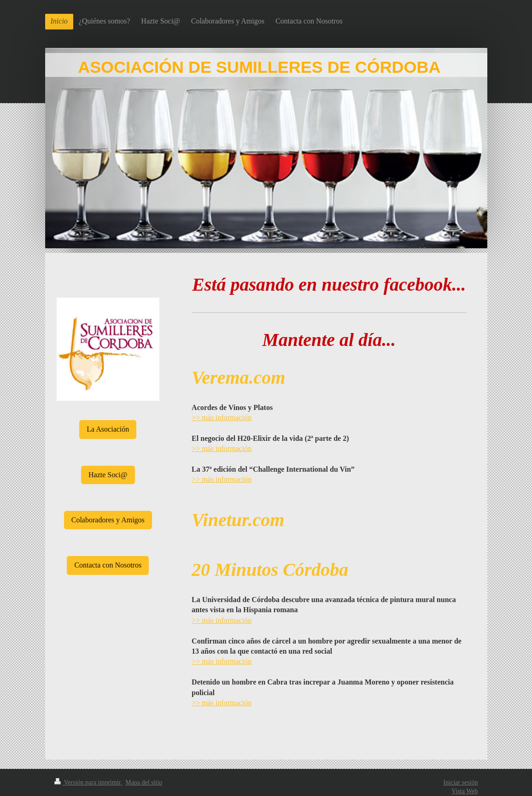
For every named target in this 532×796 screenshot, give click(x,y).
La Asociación (108, 429)
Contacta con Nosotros (108, 565)
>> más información (222, 418)
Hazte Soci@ (108, 475)
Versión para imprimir (88, 782)
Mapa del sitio (144, 782)
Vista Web (465, 791)
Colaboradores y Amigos (108, 520)
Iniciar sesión (460, 782)
